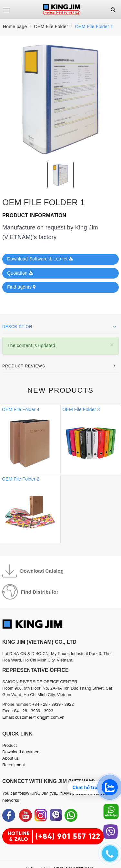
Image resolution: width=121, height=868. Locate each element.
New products (60, 390)
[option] (60, 99)
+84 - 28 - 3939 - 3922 (53, 704)
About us (10, 758)
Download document (21, 752)
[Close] (112, 345)
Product (10, 745)
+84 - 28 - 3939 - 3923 (32, 711)
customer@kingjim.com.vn (40, 717)
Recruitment (14, 765)
